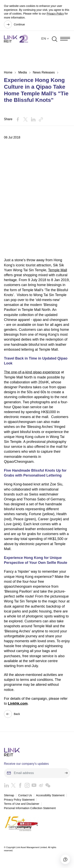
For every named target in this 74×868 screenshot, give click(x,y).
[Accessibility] (65, 859)
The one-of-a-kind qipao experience (32, 372)
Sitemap (9, 795)
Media (23, 72)
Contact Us (25, 795)
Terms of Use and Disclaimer (22, 804)
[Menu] (65, 39)
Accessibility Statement (50, 795)
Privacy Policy (55, 14)
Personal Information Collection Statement (30, 808)
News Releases (44, 72)
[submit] (66, 773)
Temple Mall (58, 270)
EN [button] (44, 39)
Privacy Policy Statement (19, 800)
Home (8, 72)
